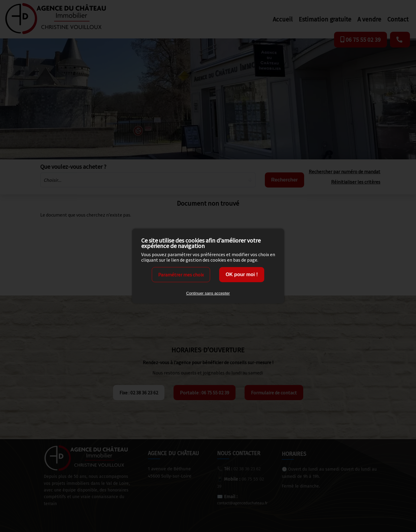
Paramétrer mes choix (181, 275)
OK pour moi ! (242, 274)
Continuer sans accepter (208, 293)
